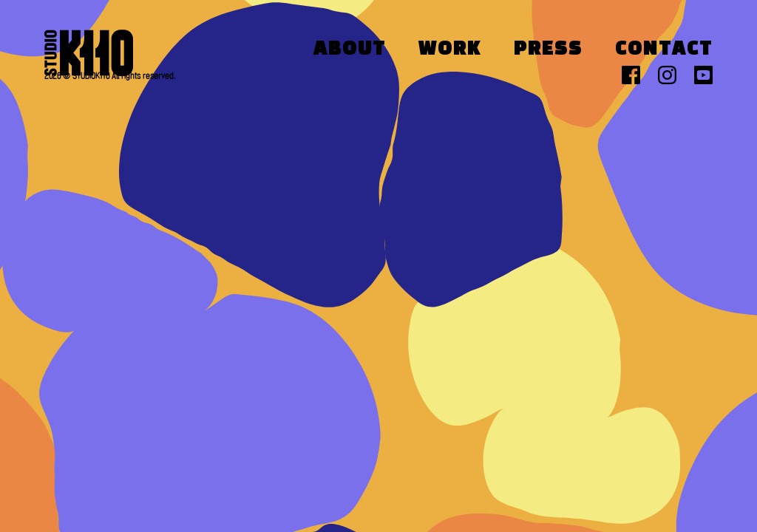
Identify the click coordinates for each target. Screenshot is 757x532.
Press (548, 50)
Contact (664, 50)
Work (450, 50)
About (350, 50)
